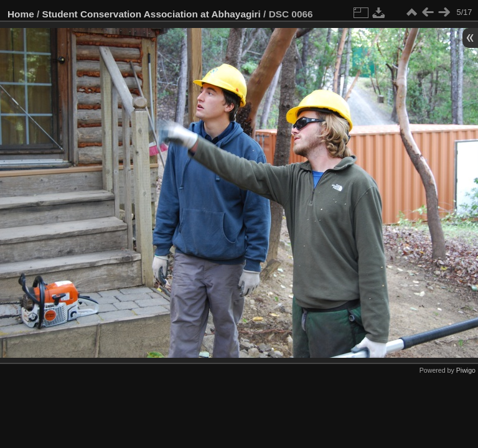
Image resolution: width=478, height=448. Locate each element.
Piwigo (466, 370)
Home (21, 14)
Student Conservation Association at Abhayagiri (152, 14)
